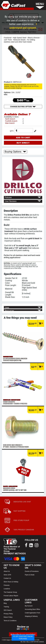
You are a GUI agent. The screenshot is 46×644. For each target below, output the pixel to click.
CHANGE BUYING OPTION (23, 107)
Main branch (10, 123)
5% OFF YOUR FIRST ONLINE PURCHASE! (23, 638)
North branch (10, 119)
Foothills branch (11, 121)
